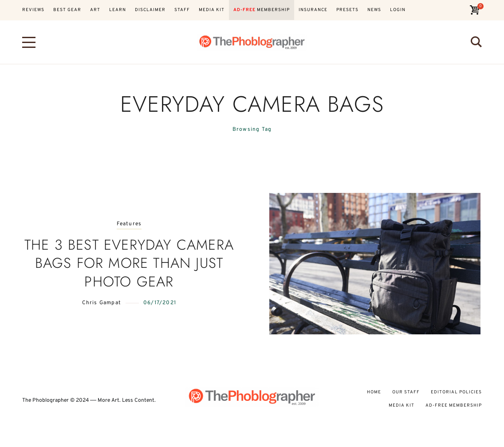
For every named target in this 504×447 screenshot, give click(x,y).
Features (129, 224)
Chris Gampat (102, 303)
